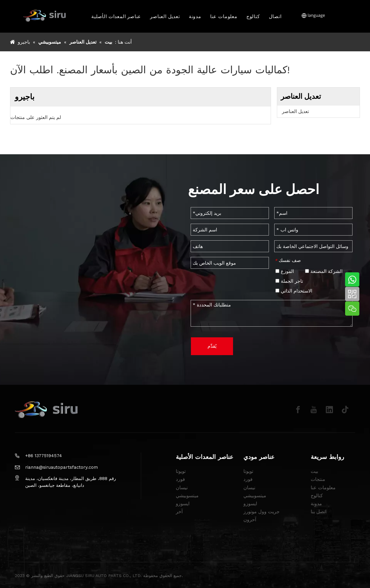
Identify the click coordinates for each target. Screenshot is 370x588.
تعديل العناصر (165, 16)
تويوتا (181, 471)
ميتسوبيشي (187, 496)
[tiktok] (345, 410)
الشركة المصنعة (324, 271)
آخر (179, 512)
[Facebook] (298, 410)
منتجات (318, 479)
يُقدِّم (212, 346)
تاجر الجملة (289, 281)
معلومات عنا (224, 16)
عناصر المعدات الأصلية (117, 16)
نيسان (182, 488)
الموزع (285, 271)
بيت (314, 471)
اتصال (275, 16)
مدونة (195, 16)
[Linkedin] (329, 410)
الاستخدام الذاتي (294, 291)
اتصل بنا (319, 512)
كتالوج (253, 16)
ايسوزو (183, 504)
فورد (180, 479)
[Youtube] (314, 410)
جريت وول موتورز (261, 512)
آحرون (250, 520)
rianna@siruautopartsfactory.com (62, 467)
